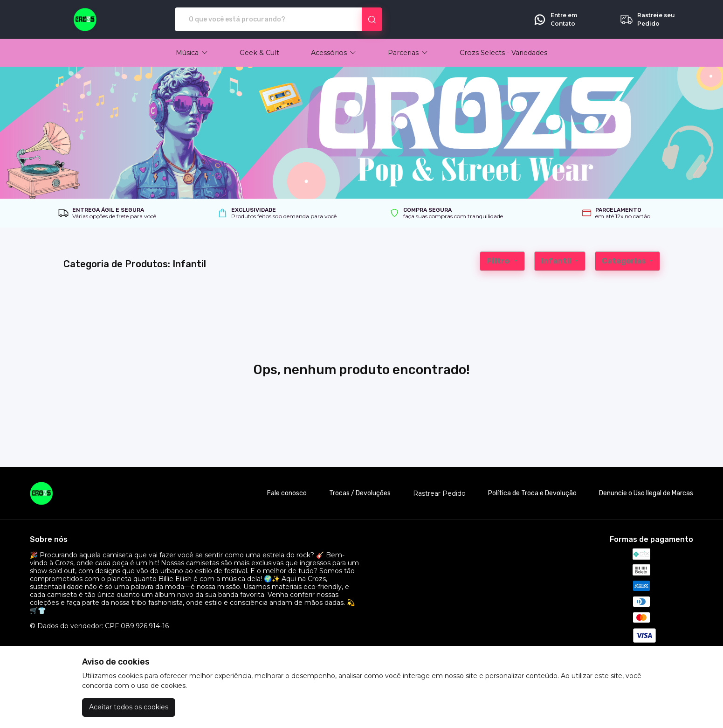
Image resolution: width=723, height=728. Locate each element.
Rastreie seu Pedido (647, 20)
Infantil (557, 261)
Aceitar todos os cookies (129, 707)
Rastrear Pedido (439, 494)
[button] (192, 53)
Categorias (624, 261)
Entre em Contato (555, 20)
